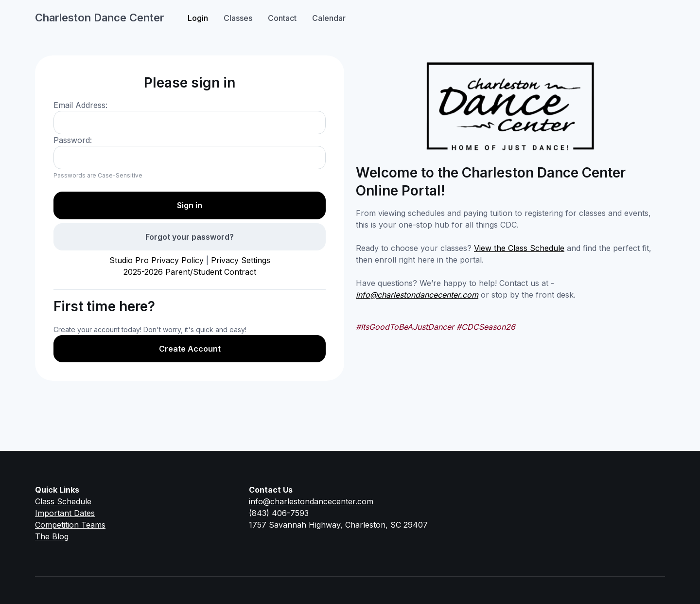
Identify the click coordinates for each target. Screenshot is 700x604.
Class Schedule (63, 501)
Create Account (190, 349)
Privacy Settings (241, 260)
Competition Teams (70, 525)
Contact (282, 18)
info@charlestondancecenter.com (417, 295)
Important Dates (65, 513)
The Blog (52, 536)
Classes (238, 18)
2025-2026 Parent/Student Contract (190, 272)
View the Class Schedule (519, 248)
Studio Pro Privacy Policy (157, 260)
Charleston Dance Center (100, 18)
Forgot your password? (190, 237)
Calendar (329, 18)
